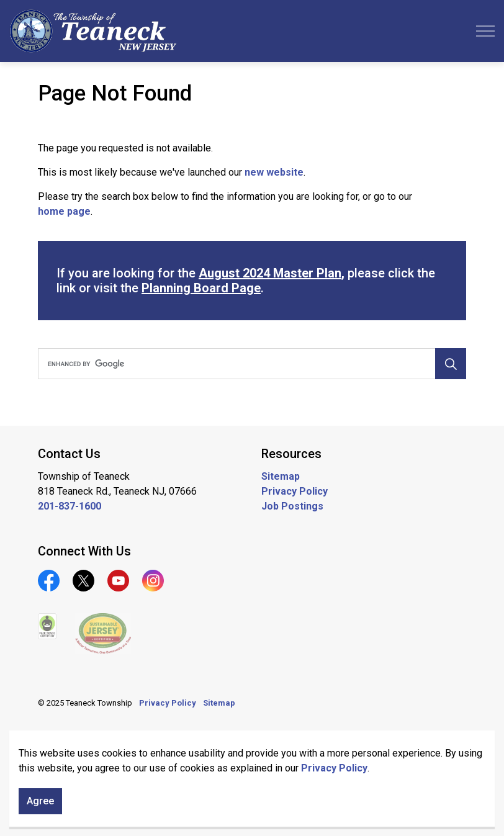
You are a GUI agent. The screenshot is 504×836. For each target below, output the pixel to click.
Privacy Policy (334, 780)
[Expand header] (485, 31)
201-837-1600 (70, 506)
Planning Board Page (201, 288)
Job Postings (292, 506)
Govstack (95, 739)
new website (274, 172)
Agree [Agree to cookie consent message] (40, 813)
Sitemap (281, 476)
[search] (250, 364)
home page (64, 211)
